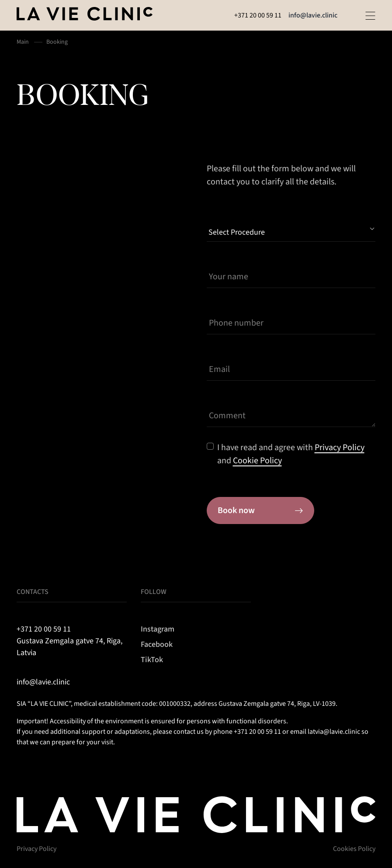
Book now (260, 510)
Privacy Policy (36, 849)
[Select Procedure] (291, 229)
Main (23, 42)
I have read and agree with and (291, 454)
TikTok (152, 660)
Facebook (157, 644)
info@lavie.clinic (313, 15)
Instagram (158, 629)
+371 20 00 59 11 (258, 15)
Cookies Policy (354, 849)
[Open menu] (370, 16)
